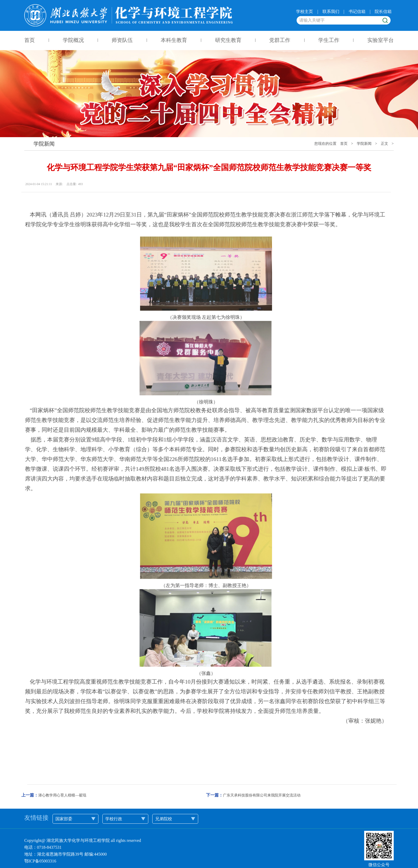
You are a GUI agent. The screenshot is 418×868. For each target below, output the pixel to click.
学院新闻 (364, 144)
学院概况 (73, 40)
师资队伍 (122, 40)
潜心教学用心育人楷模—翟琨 (44, 777)
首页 (30, 40)
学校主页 (305, 11)
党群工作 (280, 40)
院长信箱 (383, 11)
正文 (384, 144)
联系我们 (331, 11)
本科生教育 (174, 40)
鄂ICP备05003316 (40, 861)
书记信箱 (357, 11)
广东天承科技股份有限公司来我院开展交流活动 (243, 777)
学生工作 (329, 40)
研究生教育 (228, 40)
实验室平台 (381, 40)
